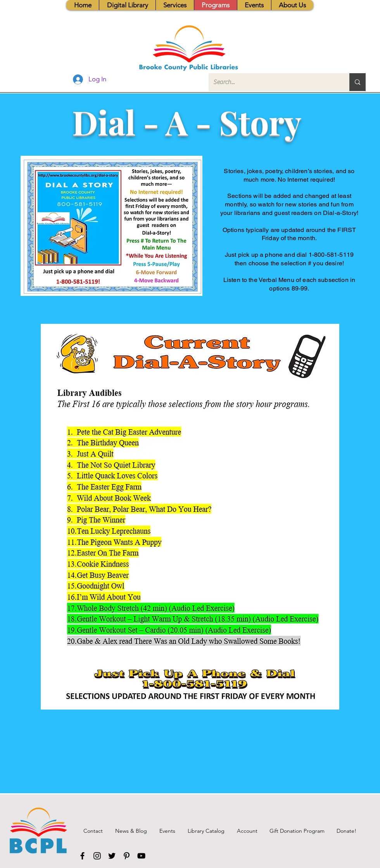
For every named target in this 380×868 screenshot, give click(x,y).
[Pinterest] (127, 856)
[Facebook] (82, 856)
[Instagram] (97, 856)
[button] (175, 5)
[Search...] (273, 82)
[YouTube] (141, 856)
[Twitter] (112, 856)
